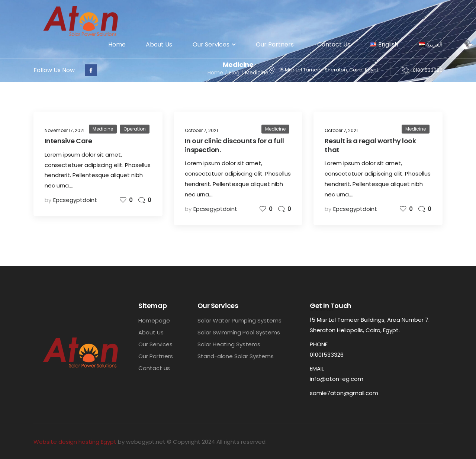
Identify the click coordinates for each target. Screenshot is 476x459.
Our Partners (276, 44)
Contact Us (334, 44)
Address (322, 309)
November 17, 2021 (65, 130)
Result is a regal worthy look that (370, 145)
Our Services (211, 44)
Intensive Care (68, 141)
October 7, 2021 (201, 130)
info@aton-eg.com (337, 379)
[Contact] (407, 70)
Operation (135, 129)
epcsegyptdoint (75, 200)
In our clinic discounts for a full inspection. (234, 145)
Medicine (103, 129)
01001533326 (428, 70)
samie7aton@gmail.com (344, 393)
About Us (159, 44)
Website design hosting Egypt (75, 442)
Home (117, 44)
